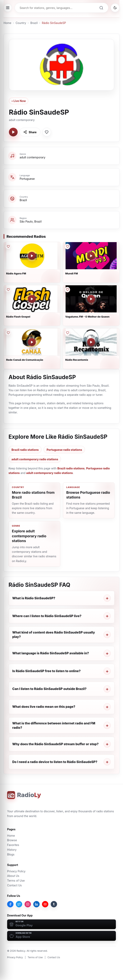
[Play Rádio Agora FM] (32, 256)
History (12, 850)
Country (21, 23)
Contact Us (14, 885)
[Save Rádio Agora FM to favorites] (8, 246)
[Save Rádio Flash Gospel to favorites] (8, 290)
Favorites (13, 845)
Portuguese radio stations (64, 450)
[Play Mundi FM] (91, 256)
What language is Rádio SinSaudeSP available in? (51, 653)
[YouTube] (45, 904)
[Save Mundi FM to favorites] (67, 246)
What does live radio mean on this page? (44, 707)
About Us (13, 876)
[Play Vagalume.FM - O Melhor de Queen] (91, 299)
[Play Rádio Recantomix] (91, 342)
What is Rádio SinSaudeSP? (34, 598)
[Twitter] (19, 904)
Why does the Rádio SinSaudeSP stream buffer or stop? (55, 744)
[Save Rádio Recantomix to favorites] (67, 333)
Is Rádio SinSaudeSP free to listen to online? (46, 671)
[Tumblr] (54, 904)
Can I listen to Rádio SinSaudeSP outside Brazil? (49, 689)
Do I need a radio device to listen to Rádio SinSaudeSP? (55, 762)
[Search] (101, 8)
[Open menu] (8, 8)
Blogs (11, 854)
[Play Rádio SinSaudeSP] (13, 132)
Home (7, 23)
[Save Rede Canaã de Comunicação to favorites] (8, 333)
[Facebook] (10, 904)
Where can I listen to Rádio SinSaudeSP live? (47, 616)
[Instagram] (28, 904)
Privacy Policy (16, 871)
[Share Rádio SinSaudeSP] (30, 132)
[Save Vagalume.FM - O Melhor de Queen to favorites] (67, 290)
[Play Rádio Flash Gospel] (32, 299)
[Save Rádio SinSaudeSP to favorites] (47, 132)
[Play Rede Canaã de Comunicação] (32, 342)
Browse (12, 840)
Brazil (34, 23)
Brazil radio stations (25, 450)
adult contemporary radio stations (35, 459)
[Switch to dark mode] (115, 8)
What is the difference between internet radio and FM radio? (54, 725)
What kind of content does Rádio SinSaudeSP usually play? (54, 635)
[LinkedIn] (36, 904)
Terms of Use (16, 881)
